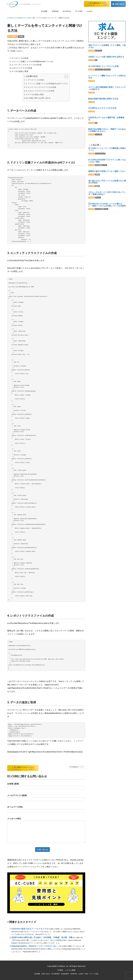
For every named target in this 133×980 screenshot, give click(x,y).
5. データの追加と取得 (35, 94)
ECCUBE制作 (56, 974)
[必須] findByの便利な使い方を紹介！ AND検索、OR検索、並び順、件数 (42, 937)
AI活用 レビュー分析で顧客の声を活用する (106, 57)
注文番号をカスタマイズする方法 (102, 108)
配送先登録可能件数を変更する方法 (103, 99)
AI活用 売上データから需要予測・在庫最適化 (106, 119)
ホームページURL (15, 807)
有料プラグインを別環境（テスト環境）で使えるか (107, 46)
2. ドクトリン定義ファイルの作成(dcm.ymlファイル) (47, 84)
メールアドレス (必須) (17, 795)
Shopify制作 (65, 974)
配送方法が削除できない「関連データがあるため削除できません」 (107, 130)
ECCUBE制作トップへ (77, 767)
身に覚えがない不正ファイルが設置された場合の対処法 (107, 182)
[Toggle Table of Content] (65, 77)
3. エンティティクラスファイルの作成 (41, 87)
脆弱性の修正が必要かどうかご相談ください (107, 171)
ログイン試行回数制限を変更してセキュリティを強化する (107, 88)
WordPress (74, 974)
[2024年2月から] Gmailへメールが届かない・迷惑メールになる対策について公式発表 (107, 205)
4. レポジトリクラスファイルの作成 (40, 91)
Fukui (87, 974)
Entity (21, 36)
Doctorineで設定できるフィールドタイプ (29, 929)
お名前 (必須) (13, 784)
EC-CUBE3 (12, 36)
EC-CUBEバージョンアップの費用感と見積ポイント (107, 149)
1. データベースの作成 (35, 80)
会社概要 (37, 974)
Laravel (81, 974)
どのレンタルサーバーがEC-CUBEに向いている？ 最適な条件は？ (107, 193)
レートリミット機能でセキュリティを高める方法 (107, 77)
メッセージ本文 (14, 819)
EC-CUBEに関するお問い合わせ (38, 98)
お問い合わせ (46, 974)
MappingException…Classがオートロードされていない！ (35, 946)
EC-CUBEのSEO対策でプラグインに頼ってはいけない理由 (107, 161)
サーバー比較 (94, 974)
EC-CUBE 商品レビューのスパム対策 (103, 66)
